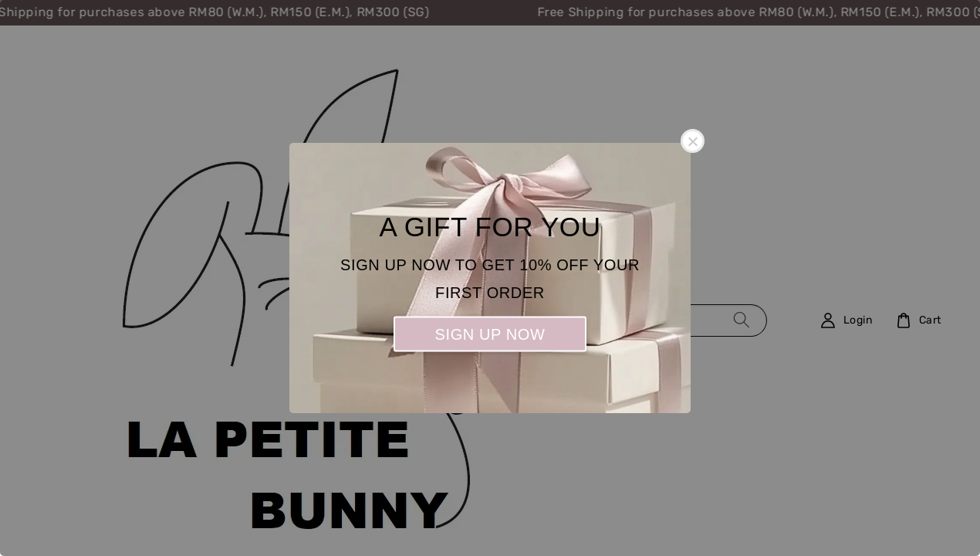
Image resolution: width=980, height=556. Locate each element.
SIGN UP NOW (490, 334)
